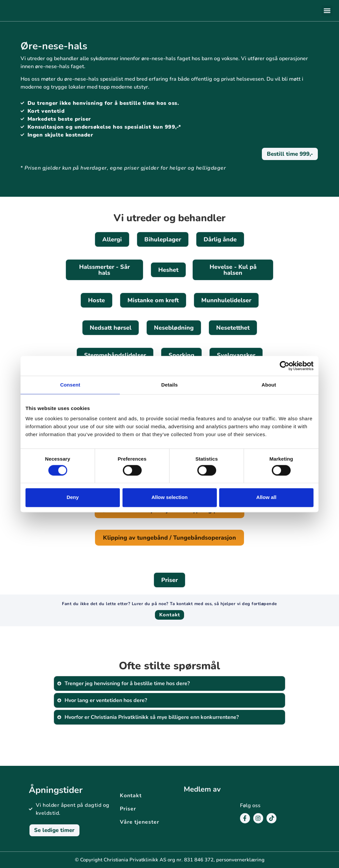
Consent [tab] (70, 385)
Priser (128, 809)
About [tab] (269, 385)
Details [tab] (169, 385)
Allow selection (169, 497)
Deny (73, 497)
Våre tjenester (140, 822)
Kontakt (131, 796)
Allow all (266, 497)
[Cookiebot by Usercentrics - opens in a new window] (285, 366)
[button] (327, 11)
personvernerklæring (240, 860)
